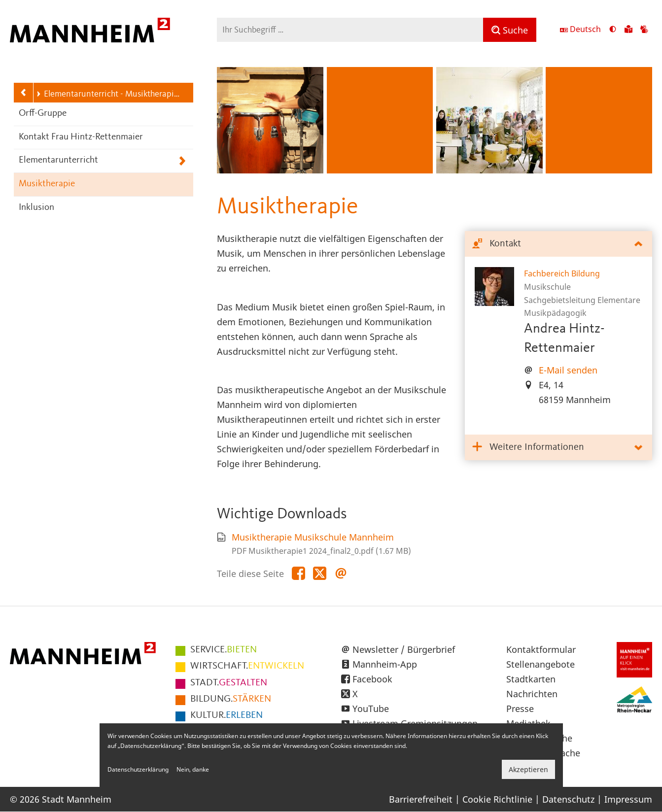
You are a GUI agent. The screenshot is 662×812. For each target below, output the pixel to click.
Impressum (628, 799)
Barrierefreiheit (421, 799)
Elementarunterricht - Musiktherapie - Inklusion (109, 94)
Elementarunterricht (58, 160)
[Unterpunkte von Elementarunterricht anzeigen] (182, 161)
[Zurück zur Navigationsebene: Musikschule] (24, 93)
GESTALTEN (229, 683)
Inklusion (36, 208)
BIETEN (224, 650)
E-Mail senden (568, 370)
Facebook (372, 679)
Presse (520, 709)
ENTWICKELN (247, 666)
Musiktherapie (47, 184)
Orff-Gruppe (43, 114)
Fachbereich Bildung (562, 273)
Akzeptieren (528, 769)
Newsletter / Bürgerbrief (404, 649)
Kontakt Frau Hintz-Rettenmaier (81, 137)
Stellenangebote (540, 664)
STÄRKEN (231, 699)
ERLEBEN (226, 715)
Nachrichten (532, 694)
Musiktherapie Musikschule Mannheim (313, 537)
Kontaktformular (541, 649)
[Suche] (510, 30)
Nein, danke (193, 769)
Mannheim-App (385, 664)
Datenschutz (568, 799)
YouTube (371, 709)
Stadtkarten (531, 679)
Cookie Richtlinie (497, 799)
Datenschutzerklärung (138, 769)
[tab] (558, 244)
